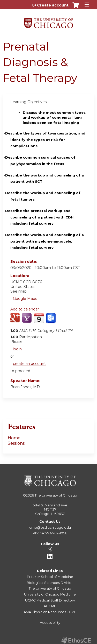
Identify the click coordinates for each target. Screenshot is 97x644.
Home (14, 438)
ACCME (50, 606)
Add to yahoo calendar (27, 321)
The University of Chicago (56, 495)
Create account (53, 5)
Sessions (16, 443)
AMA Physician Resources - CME (50, 612)
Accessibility (50, 622)
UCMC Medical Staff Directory (50, 600)
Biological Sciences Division (50, 583)
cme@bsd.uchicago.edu (50, 527)
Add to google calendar (16, 321)
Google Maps (25, 299)
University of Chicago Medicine (50, 594)
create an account (29, 364)
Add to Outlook (51, 321)
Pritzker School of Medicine (50, 577)
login (17, 349)
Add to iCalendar (39, 321)
